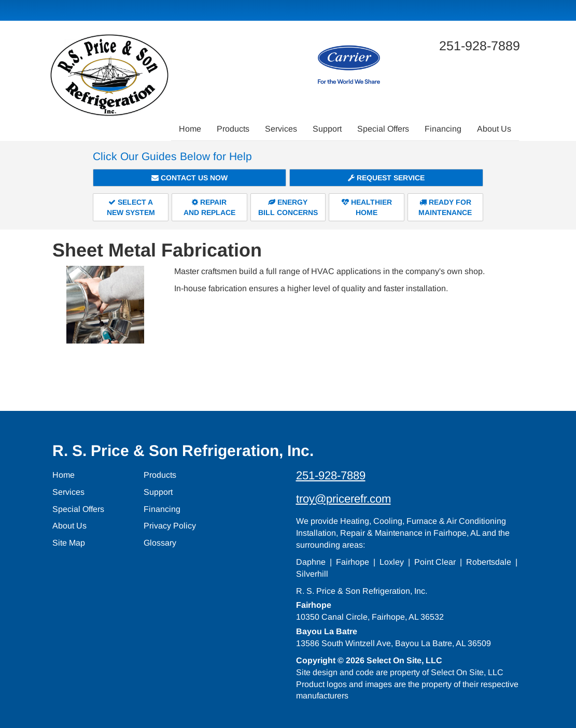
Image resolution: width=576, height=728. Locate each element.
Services (281, 129)
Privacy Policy (170, 526)
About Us (494, 129)
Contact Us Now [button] (189, 178)
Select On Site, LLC (404, 660)
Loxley (392, 562)
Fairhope (353, 562)
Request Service (386, 178)
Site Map (69, 543)
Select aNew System (131, 207)
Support (327, 129)
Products (233, 129)
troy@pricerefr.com (343, 499)
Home (190, 129)
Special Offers (383, 129)
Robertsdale (489, 562)
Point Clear (435, 562)
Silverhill (312, 574)
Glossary (160, 543)
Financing (443, 129)
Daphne (311, 562)
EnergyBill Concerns (288, 207)
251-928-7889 (331, 475)
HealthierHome (367, 207)
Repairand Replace (209, 207)
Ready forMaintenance (445, 207)
